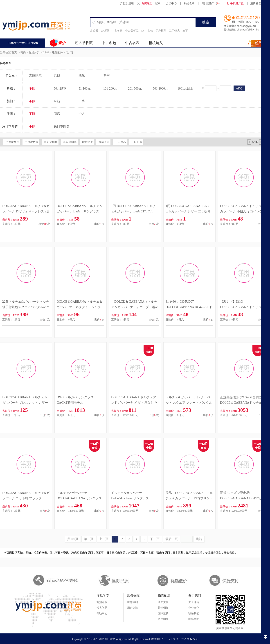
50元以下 (60, 89)
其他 (57, 75)
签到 (259, 43)
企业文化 (194, 608)
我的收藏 (189, 3)
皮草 (185, 31)
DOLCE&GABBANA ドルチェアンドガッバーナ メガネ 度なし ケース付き (134, 403)
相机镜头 (156, 43)
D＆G (46, 52)
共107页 (73, 539)
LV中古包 (147, 31)
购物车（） (211, 4)
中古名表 (117, 31)
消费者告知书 (258, 3)
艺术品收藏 (84, 43)
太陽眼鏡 (35, 75)
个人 (82, 114)
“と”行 (70, 52)
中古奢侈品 (132, 31)
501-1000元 (160, 89)
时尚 (23, 52)
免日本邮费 (62, 126)
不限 (32, 89)
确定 (239, 88)
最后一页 (171, 539)
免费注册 (147, 3)
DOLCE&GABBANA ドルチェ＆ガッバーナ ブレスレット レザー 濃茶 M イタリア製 (25, 403)
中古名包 (109, 43)
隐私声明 (194, 619)
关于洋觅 (194, 602)
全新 (57, 101)
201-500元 (135, 89)
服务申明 (133, 602)
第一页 (89, 539)
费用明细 (163, 619)
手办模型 (161, 31)
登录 (158, 3)
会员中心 (171, 3)
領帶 (106, 75)
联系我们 (194, 613)
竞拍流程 (102, 602)
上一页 (104, 539)
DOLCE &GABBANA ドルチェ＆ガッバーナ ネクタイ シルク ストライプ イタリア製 (80, 307)
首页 (14, 52)
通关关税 (163, 602)
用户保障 (133, 608)
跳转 (199, 539)
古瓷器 (94, 31)
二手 (82, 101)
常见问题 (102, 608)
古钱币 (105, 31)
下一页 (155, 539)
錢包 (82, 75)
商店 (57, 114)
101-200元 (110, 89)
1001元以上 (185, 89)
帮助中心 (102, 613)
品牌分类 (34, 52)
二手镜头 (174, 31)
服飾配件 (57, 52)
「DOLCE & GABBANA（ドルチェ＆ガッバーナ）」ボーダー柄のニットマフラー (135, 307)
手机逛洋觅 (237, 3)
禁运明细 (163, 608)
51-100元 (85, 89)
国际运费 (163, 613)
